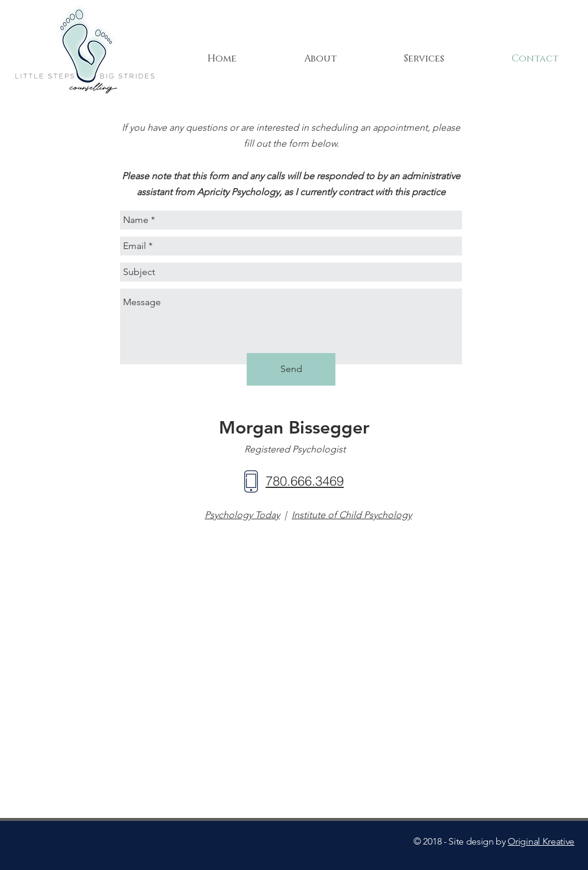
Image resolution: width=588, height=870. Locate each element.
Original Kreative (541, 841)
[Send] (291, 369)
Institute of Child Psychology (352, 515)
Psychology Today (242, 515)
